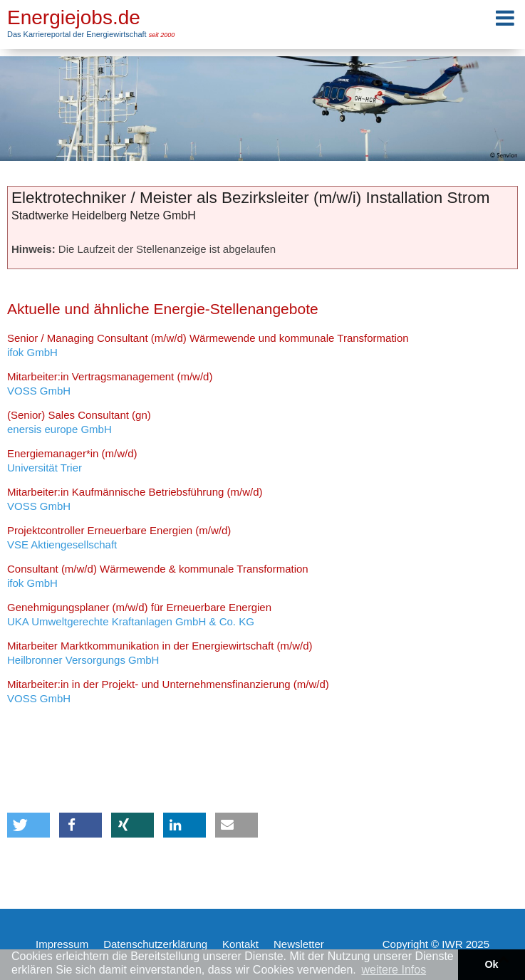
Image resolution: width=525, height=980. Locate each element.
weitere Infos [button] (394, 970)
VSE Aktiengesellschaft (119, 537)
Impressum (62, 944)
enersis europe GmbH (79, 422)
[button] (28, 825)
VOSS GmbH (110, 384)
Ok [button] (491, 964)
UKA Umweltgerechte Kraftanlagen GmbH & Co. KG (139, 614)
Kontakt (240, 944)
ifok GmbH (208, 345)
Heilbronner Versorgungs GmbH (160, 653)
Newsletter (299, 944)
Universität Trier (72, 460)
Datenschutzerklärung (155, 944)
